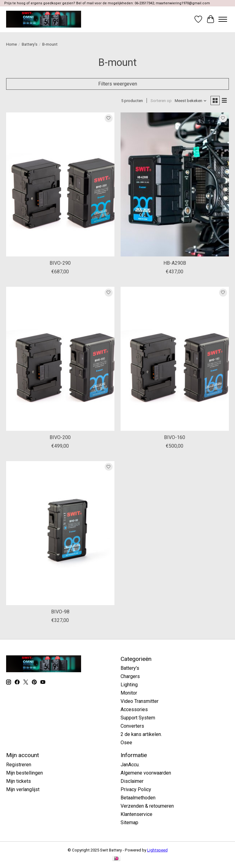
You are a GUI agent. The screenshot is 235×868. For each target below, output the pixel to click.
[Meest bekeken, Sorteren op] (191, 101)
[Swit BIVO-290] (60, 185)
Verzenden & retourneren (147, 806)
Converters (132, 726)
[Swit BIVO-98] (60, 533)
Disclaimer (132, 781)
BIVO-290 (60, 263)
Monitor (129, 693)
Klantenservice (136, 814)
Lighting (129, 685)
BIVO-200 (60, 437)
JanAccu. (130, 765)
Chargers (130, 676)
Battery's (30, 44)
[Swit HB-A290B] (175, 185)
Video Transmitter (140, 701)
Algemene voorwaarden (146, 773)
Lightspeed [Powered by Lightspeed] (157, 850)
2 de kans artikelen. (141, 734)
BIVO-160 (175, 437)
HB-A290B (175, 263)
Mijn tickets (19, 781)
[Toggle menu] (223, 19)
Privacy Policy (136, 789)
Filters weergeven (118, 84)
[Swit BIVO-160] (175, 359)
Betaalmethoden (138, 798)
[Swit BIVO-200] (60, 359)
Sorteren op (161, 101)
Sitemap (129, 823)
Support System (138, 718)
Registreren (19, 765)
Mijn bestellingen (24, 773)
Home (11, 44)
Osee (126, 743)
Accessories (134, 709)
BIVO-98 (60, 612)
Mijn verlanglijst (23, 789)
